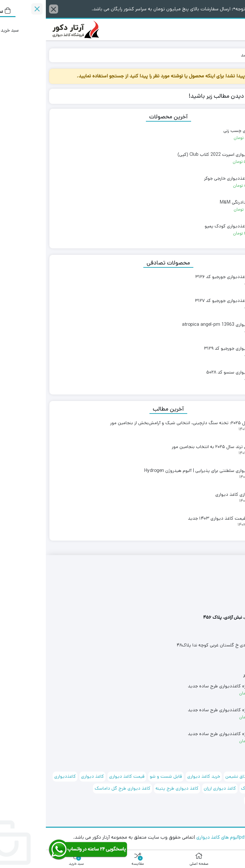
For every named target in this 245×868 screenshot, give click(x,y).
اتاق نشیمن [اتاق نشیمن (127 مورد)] (190, 776)
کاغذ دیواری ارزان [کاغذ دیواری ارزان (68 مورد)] (174, 788)
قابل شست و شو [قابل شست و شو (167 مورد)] (120, 776)
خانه (234, 55)
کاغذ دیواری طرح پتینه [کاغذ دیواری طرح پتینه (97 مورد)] (131, 788)
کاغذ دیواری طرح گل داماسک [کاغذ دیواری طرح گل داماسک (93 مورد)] (77, 788)
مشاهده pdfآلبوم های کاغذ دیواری (184, 837)
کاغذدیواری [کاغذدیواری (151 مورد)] (19, 776)
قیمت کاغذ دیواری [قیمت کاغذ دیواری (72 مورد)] (81, 776)
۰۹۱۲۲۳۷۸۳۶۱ (228, 604)
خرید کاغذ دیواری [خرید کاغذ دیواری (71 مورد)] (158, 776)
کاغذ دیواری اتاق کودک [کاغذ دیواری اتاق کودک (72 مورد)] (217, 788)
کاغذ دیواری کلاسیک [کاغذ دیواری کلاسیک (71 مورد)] (219, 800)
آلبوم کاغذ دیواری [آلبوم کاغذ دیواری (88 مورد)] (223, 776)
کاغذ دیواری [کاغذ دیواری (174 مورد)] (47, 776)
